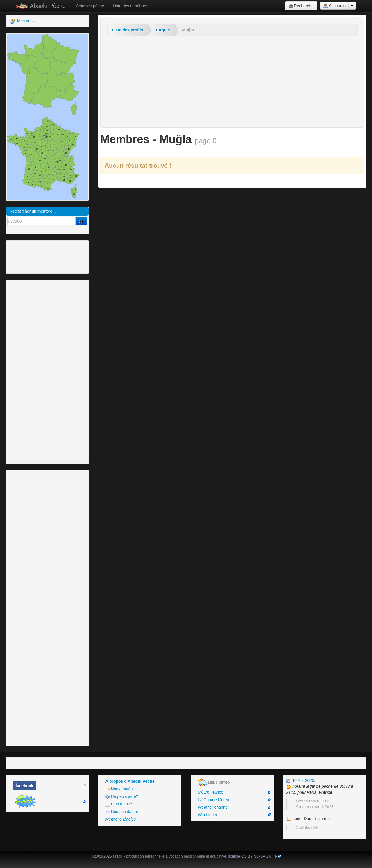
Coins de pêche (90, 6)
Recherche (301, 6)
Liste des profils (127, 30)
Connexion (334, 6)
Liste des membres (130, 6)
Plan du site (119, 804)
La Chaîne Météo (213, 800)
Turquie (162, 30)
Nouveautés (119, 789)
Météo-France (211, 792)
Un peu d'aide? (122, 797)
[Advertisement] (39, 256)
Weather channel (213, 807)
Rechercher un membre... (33, 211)
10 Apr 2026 (300, 780)
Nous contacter (122, 812)
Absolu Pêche (41, 6)
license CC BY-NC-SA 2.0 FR (253, 856)
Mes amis (23, 21)
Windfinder (208, 815)
